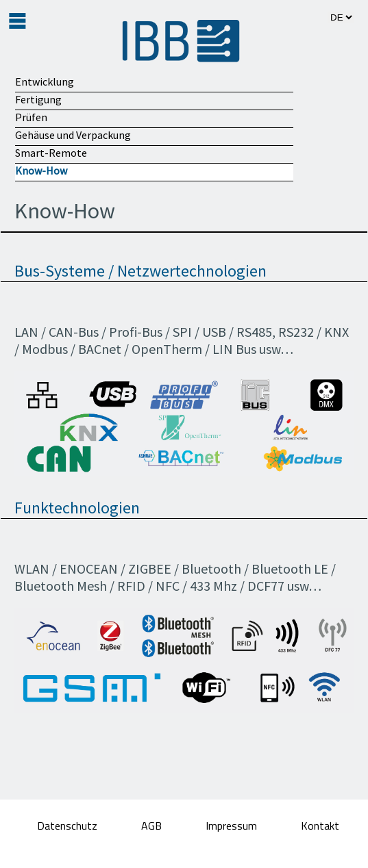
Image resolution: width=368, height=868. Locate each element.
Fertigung (38, 99)
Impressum (233, 826)
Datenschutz (69, 826)
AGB (153, 826)
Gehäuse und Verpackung (73, 135)
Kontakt (320, 826)
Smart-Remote (51, 153)
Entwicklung (45, 81)
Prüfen (31, 117)
